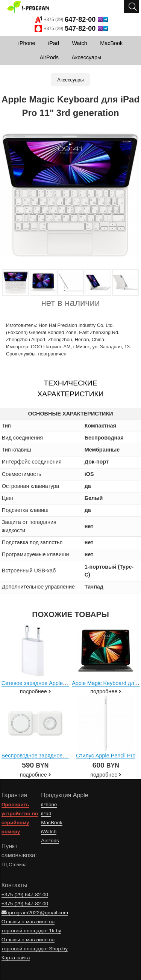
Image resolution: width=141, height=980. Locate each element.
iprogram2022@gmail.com (35, 913)
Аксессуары (70, 80)
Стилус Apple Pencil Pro (106, 756)
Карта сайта (16, 958)
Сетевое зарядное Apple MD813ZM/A (48, 683)
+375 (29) (72, 20)
